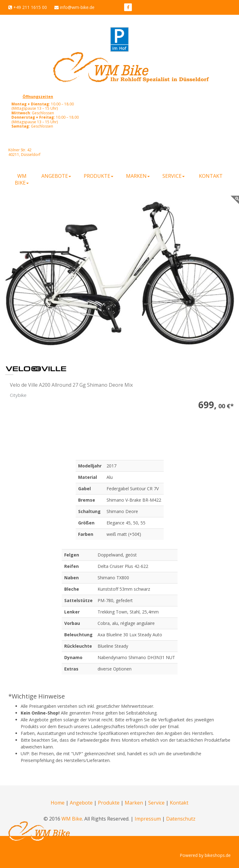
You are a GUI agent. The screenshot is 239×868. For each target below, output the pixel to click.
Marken (134, 803)
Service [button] (174, 176)
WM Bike (72, 819)
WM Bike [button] (22, 179)
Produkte (109, 803)
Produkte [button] (99, 176)
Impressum (148, 819)
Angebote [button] (56, 176)
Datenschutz (181, 819)
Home (58, 803)
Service (156, 803)
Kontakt (211, 176)
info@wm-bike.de (77, 7)
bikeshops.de (218, 855)
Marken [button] (138, 176)
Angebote (81, 803)
